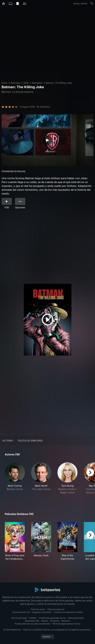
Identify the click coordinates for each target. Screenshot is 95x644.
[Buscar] (92, 4)
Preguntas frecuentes (42, 612)
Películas (15, 83)
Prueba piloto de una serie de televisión (32, 624)
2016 (26, 83)
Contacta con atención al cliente (68, 612)
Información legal (19, 618)
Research (66, 621)
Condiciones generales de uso (52, 618)
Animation (37, 83)
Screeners (55, 621)
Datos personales (76, 618)
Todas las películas (56, 609)
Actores (8, 441)
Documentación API (21, 612)
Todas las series (38, 609)
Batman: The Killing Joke (59, 83)
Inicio (4, 83)
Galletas (33, 618)
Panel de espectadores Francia (66, 624)
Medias (45, 621)
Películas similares (30, 441)
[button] (15, 480)
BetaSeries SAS (32, 621)
